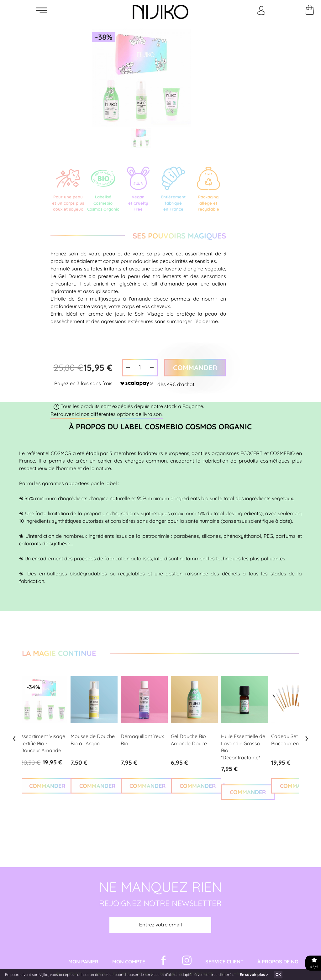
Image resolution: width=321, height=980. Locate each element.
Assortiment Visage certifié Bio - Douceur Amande (43, 744)
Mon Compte (129, 962)
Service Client (224, 962)
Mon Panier (83, 962)
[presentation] (14, 737)
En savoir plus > (254, 975)
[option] (141, 78)
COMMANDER (47, 786)
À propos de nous (281, 962)
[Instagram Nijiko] (187, 962)
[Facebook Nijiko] (164, 962)
